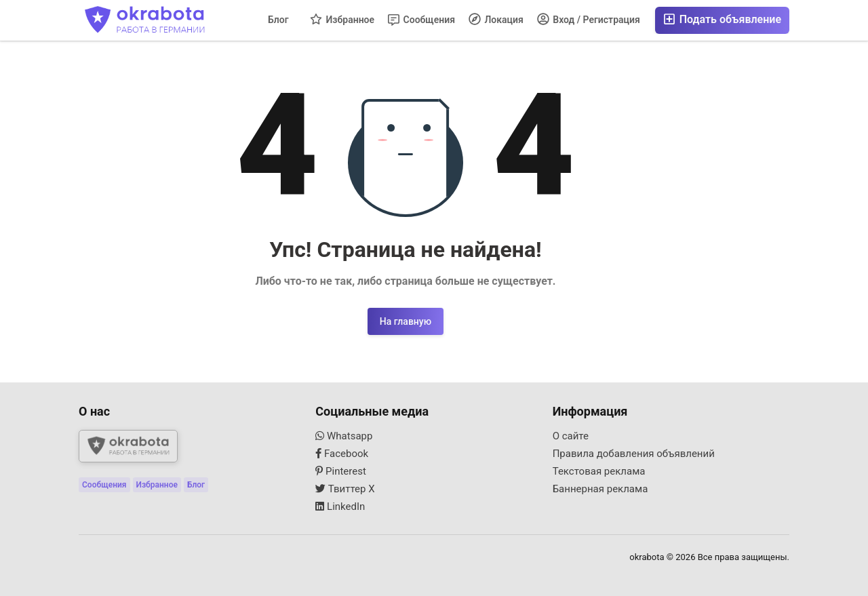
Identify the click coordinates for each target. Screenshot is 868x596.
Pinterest (341, 471)
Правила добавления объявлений (634, 454)
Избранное (342, 19)
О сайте (571, 436)
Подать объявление (722, 19)
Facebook (342, 454)
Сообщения (421, 20)
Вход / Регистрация (589, 19)
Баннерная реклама (600, 489)
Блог (278, 20)
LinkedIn (340, 506)
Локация (496, 19)
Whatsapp (344, 436)
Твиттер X (345, 489)
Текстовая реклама (599, 471)
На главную (406, 321)
